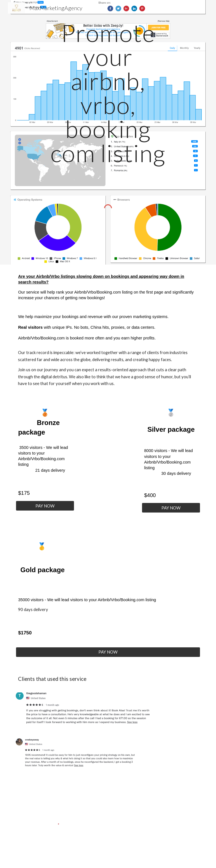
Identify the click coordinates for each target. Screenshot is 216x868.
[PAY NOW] (45, 506)
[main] (108, 93)
